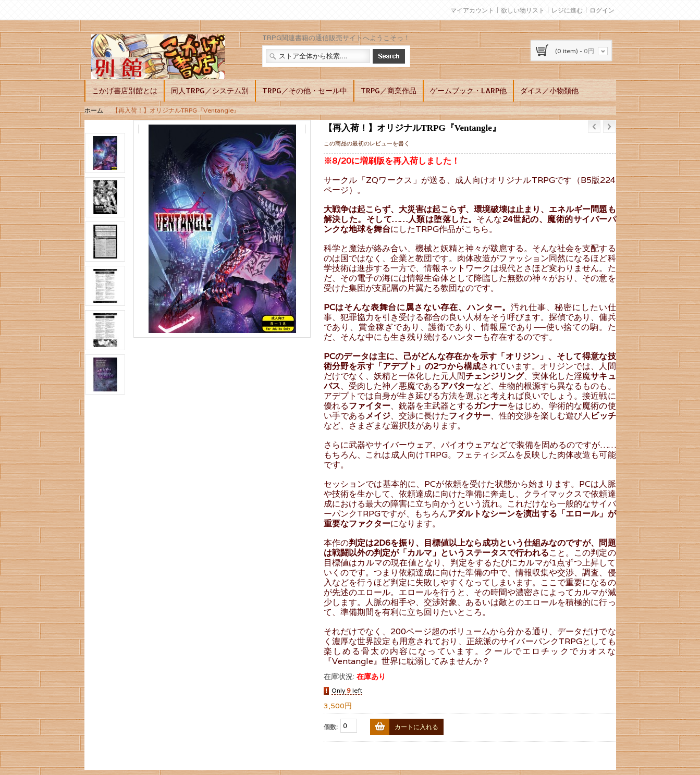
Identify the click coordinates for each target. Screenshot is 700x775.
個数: (331, 727)
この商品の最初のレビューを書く (367, 143)
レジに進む (567, 10)
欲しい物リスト (523, 10)
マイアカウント (472, 10)
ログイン (602, 10)
